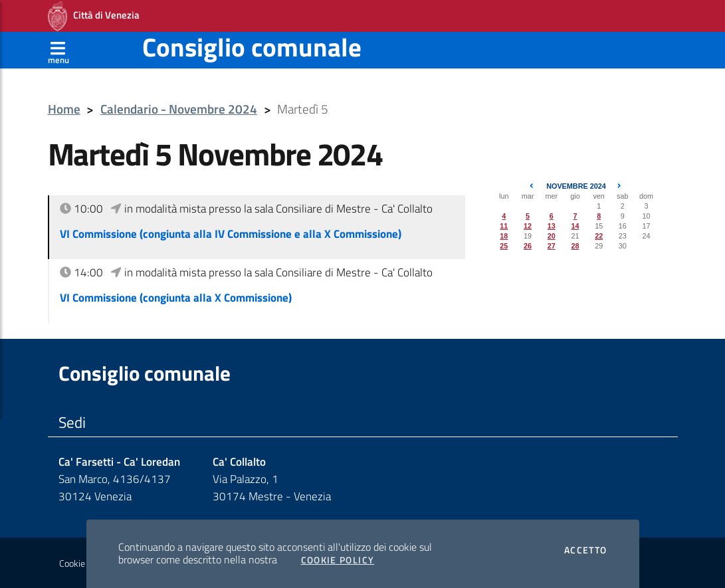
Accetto (586, 550)
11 (504, 226)
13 (552, 226)
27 (552, 246)
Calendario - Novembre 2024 (179, 109)
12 (528, 226)
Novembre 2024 (576, 186)
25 (504, 246)
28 (575, 246)
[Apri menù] (58, 50)
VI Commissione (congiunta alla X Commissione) (176, 298)
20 (552, 236)
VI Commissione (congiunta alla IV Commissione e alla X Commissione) (231, 234)
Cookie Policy (338, 560)
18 (504, 236)
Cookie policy (84, 563)
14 (575, 226)
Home (64, 109)
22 (599, 236)
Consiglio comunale (252, 47)
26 (528, 246)
